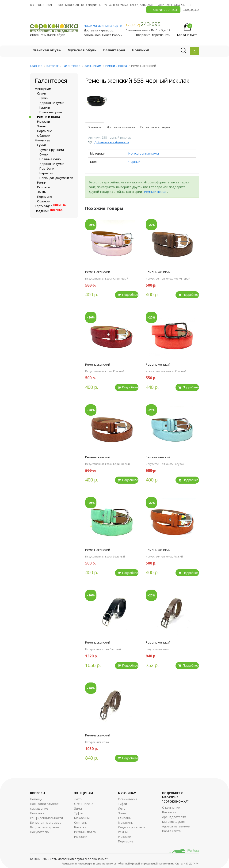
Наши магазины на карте (103, 26)
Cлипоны (125, 817)
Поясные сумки (50, 159)
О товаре (95, 127)
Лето (78, 798)
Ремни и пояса (116, 66)
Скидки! (91, 5)
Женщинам (93, 66)
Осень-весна (84, 803)
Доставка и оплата (121, 127)
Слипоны (81, 822)
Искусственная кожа (144, 153)
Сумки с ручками (52, 150)
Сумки (42, 93)
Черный (134, 162)
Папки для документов (56, 178)
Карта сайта (171, 830)
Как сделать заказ (142, 5)
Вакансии (169, 811)
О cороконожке (41, 5)
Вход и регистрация (45, 826)
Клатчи (45, 107)
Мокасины (82, 817)
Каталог (52, 66)
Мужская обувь (82, 50)
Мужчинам (43, 140)
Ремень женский (98, 272)
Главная (36, 66)
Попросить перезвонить (153, 35)
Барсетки (46, 173)
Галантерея (114, 50)
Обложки (44, 136)
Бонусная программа (113, 5)
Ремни (42, 182)
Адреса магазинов (179, 5)
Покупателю (39, 831)
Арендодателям (174, 816)
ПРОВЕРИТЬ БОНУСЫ (163, 10)
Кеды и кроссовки (131, 826)
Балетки (80, 826)
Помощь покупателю (69, 5)
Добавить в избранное (112, 142)
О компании (171, 807)
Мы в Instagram (173, 821)
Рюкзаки (44, 121)
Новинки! (140, 50)
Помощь (36, 798)
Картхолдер (50, 206)
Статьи (160, 5)
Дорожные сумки (52, 103)
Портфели (47, 168)
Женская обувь (47, 50)
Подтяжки (49, 211)
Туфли (79, 812)
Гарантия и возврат (155, 127)
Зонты (42, 126)
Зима (78, 807)
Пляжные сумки (51, 112)
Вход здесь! (191, 10)
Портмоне (45, 131)
